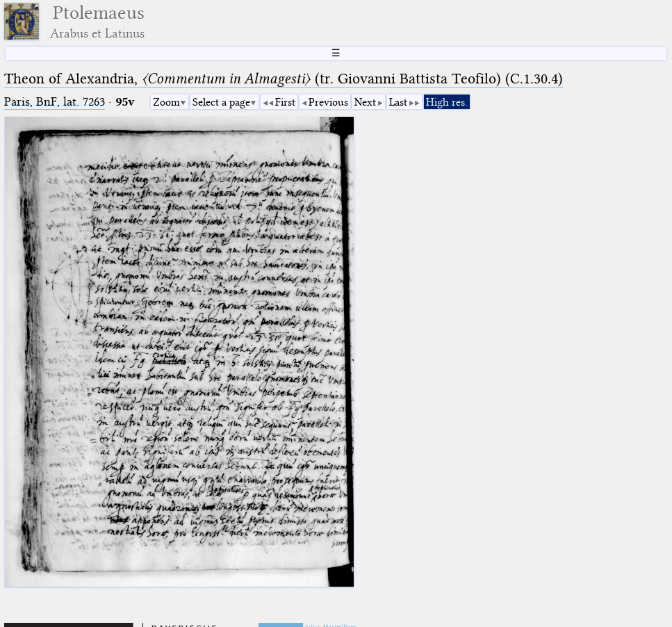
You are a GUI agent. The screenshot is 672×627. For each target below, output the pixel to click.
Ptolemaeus (97, 21)
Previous (328, 102)
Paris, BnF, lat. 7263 (55, 102)
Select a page (221, 102)
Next (365, 102)
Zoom (166, 102)
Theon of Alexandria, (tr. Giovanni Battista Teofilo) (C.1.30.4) (284, 79)
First (285, 102)
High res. (447, 102)
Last (398, 102)
